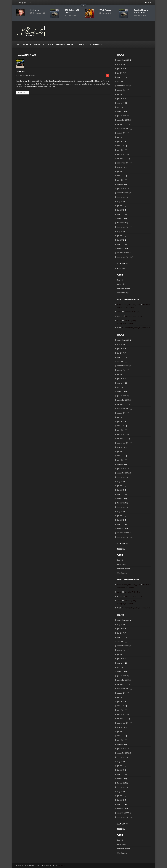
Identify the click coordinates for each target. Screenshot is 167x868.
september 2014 (123, 163)
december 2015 (123, 120)
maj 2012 (121, 244)
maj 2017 (121, 77)
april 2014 (121, 180)
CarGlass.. (21, 71)
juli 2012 (120, 236)
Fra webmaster (96, 44)
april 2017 (121, 81)
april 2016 (121, 107)
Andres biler (39, 44)
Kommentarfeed (123, 288)
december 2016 (123, 86)
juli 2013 (120, 206)
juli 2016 (120, 94)
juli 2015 (120, 137)
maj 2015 (121, 146)
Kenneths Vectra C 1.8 (132, 312)
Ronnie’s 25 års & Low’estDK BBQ (141, 11)
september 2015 (123, 128)
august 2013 (122, 201)
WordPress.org (123, 293)
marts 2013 (122, 218)
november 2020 (123, 60)
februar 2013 (122, 223)
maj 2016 (121, 103)
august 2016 (122, 90)
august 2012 (122, 231)
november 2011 (123, 253)
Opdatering (35, 10)
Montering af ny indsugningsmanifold (136, 328)
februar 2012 (122, 248)
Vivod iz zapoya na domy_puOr (129, 305)
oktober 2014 (122, 158)
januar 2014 (122, 188)
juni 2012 (121, 240)
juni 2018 (121, 68)
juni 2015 (121, 141)
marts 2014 (122, 184)
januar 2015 (122, 154)
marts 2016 (122, 111)
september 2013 (123, 197)
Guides (81, 44)
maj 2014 (121, 176)
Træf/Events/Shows (65, 44)
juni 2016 (121, 98)
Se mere (22, 92)
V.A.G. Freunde (105, 10)
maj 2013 (121, 214)
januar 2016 (122, 116)
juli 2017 (120, 73)
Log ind (120, 280)
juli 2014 (120, 171)
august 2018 (122, 64)
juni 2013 (121, 210)
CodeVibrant (61, 866)
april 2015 (121, 150)
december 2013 (123, 193)
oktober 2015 (122, 124)
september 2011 (123, 257)
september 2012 (123, 227)
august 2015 (122, 133)
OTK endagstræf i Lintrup (72, 11)
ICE (49, 44)
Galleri (26, 44)
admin (33, 75)
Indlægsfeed (122, 284)
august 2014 (122, 167)
